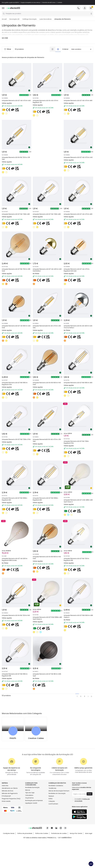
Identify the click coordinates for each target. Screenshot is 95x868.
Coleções (52, 801)
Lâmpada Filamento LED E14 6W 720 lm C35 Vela (16, 158)
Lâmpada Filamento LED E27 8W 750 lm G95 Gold (16, 270)
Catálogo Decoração (29, 19)
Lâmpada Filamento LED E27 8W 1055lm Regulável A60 (15, 499)
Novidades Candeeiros (56, 786)
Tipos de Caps (30, 793)
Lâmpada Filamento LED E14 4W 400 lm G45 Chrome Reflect (78, 327)
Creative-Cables (36, 738)
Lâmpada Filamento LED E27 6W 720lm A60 (16, 214)
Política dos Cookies (42, 833)
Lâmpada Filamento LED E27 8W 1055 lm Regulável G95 (15, 675)
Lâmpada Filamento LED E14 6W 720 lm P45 (16, 615)
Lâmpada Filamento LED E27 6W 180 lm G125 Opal (47, 675)
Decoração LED (14, 19)
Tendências (52, 788)
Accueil (4, 19)
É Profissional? (6, 796)
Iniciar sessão (6, 801)
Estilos (51, 799)
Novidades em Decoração (57, 793)
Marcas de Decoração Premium (59, 791)
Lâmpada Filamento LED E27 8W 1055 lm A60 (78, 383)
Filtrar (8, 49)
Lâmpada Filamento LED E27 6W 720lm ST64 (16, 439)
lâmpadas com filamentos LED (77, 35)
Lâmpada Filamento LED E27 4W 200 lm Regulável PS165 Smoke (15, 560)
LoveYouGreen (53, 804)
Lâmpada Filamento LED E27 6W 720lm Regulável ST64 (76, 442)
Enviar (90, 794)
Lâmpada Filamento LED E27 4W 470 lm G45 (16, 101)
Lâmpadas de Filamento (62, 19)
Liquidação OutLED (31, 803)
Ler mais (5, 38)
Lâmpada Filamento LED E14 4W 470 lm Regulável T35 (45, 102)
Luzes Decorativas (45, 19)
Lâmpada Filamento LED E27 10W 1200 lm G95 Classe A (78, 616)
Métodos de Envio (8, 791)
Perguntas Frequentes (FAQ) (11, 799)
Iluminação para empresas (34, 801)
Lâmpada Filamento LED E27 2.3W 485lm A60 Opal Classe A (78, 501)
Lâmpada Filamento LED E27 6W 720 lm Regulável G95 (76, 560)
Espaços (51, 796)
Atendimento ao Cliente (10, 788)
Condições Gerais (9, 833)
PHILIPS (13, 738)
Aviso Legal (89, 833)
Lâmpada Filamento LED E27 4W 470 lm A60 (78, 101)
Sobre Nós (5, 786)
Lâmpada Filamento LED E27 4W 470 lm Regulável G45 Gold (77, 270)
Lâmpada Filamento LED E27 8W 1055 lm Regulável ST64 (15, 384)
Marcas (28, 790)
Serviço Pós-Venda (76, 833)
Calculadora (29, 795)
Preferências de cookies (59, 833)
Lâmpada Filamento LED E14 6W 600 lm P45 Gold (47, 384)
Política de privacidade (25, 833)
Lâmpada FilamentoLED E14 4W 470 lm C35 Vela (47, 327)
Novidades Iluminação (32, 788)
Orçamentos (29, 798)
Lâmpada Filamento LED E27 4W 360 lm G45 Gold (16, 327)
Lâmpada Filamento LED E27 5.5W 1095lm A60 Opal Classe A (47, 618)
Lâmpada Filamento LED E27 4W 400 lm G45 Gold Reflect (47, 270)
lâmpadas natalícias (82, 32)
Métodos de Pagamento (10, 793)
